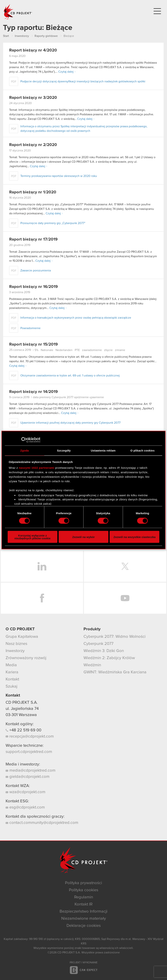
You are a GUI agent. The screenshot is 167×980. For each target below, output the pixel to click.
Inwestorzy (15, 651)
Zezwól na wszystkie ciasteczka (135, 537)
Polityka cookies (84, 890)
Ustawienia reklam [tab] (103, 450)
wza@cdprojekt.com (25, 792)
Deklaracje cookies (84, 926)
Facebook (42, 598)
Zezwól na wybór (83, 537)
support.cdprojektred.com (29, 752)
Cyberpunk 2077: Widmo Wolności (115, 637)
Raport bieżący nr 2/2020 (33, 145)
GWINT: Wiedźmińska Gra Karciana (115, 672)
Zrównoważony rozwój (26, 658)
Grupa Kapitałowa (22, 637)
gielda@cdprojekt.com (28, 777)
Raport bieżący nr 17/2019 (33, 239)
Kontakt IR (83, 904)
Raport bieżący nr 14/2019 (33, 392)
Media (11, 665)
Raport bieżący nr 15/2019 (33, 344)
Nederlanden (64, 350)
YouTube (125, 598)
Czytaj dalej (66, 72)
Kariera (12, 672)
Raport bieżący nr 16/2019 (33, 287)
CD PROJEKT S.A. (22, 703)
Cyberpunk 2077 (98, 644)
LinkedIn (42, 566)
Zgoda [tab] (25, 450)
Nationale (47, 350)
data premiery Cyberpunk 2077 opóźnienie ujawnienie (68, 397)
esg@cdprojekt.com (25, 807)
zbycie (108, 350)
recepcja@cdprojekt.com (30, 736)
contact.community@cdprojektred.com (42, 823)
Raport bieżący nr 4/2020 (33, 50)
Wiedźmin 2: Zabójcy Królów (109, 658)
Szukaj (11, 686)
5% (37, 350)
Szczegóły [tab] (64, 450)
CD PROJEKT (18, 12)
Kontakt (12, 679)
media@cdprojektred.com (31, 771)
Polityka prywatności (83, 883)
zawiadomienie (92, 350)
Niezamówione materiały (84, 919)
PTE (77, 350)
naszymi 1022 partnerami (37, 468)
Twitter (125, 566)
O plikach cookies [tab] (142, 450)
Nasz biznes (16, 644)
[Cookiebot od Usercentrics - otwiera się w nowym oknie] (24, 440)
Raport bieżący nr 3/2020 (33, 98)
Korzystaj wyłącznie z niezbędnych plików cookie (32, 537)
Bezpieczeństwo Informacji (83, 911)
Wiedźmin (92, 665)
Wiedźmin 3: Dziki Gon (104, 651)
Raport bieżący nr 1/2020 (33, 192)
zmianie (120, 350)
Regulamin (84, 897)
